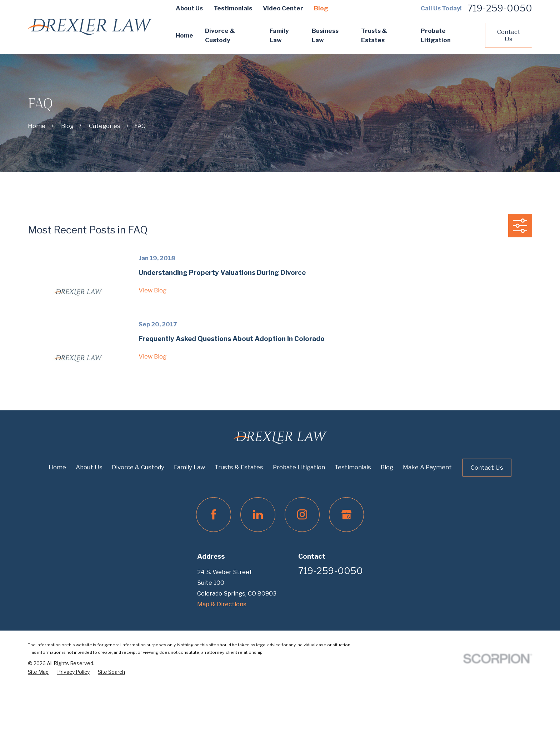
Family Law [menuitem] (279, 36)
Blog (321, 8)
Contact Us (509, 35)
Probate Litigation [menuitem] (436, 36)
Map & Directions (222, 604)
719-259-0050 (500, 8)
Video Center (283, 8)
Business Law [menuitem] (325, 36)
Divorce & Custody (138, 467)
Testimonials (233, 8)
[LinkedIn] (258, 515)
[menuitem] (38, 672)
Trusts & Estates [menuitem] (374, 36)
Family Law (189, 467)
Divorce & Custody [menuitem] (220, 36)
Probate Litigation (299, 467)
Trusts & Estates (239, 467)
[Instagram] (302, 515)
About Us (189, 8)
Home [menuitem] (184, 35)
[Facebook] (213, 515)
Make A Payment (427, 467)
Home (57, 467)
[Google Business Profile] (346, 515)
